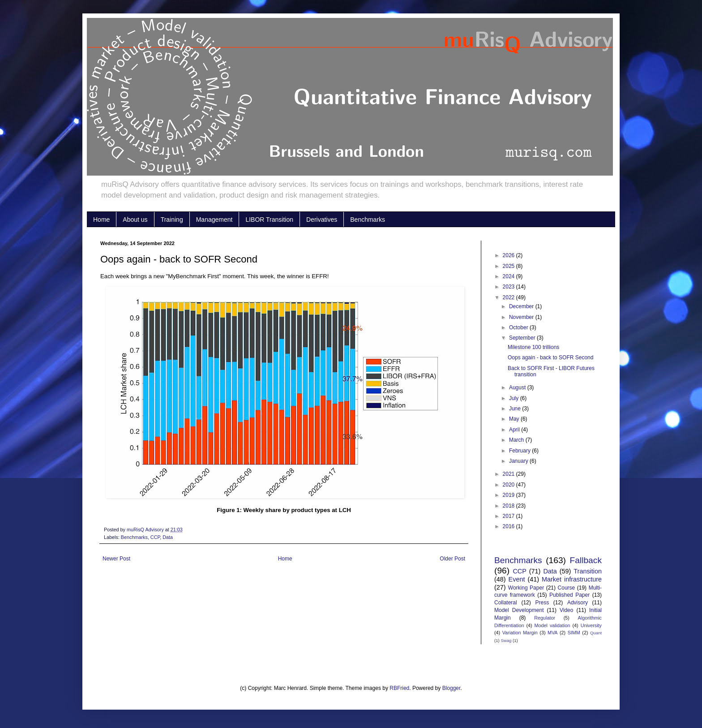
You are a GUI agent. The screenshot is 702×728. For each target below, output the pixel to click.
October (519, 327)
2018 (509, 506)
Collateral (506, 603)
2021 (509, 474)
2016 (509, 526)
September (523, 338)
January (519, 461)
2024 (509, 276)
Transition (588, 571)
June (516, 409)
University (591, 625)
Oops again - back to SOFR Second (550, 358)
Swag (506, 640)
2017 (509, 516)
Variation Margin (520, 633)
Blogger (452, 688)
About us (135, 220)
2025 (509, 266)
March (517, 440)
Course (567, 588)
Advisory (578, 603)
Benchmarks (368, 220)
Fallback (586, 560)
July (515, 398)
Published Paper (569, 595)
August (518, 388)
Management (214, 220)
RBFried (399, 688)
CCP (155, 537)
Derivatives (322, 220)
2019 (509, 495)
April (515, 430)
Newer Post (116, 559)
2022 (509, 297)
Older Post (452, 559)
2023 (509, 287)
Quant (596, 633)
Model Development (519, 610)
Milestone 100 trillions (533, 347)
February (520, 451)
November (522, 317)
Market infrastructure (572, 579)
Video (566, 610)
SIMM (574, 633)
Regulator (545, 618)
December (522, 306)
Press (542, 603)
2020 (509, 485)
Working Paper (526, 588)
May (515, 419)
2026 (509, 255)
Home (101, 220)
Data (168, 537)
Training (172, 220)
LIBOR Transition (269, 220)
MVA (553, 633)
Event (517, 579)
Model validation (552, 625)
